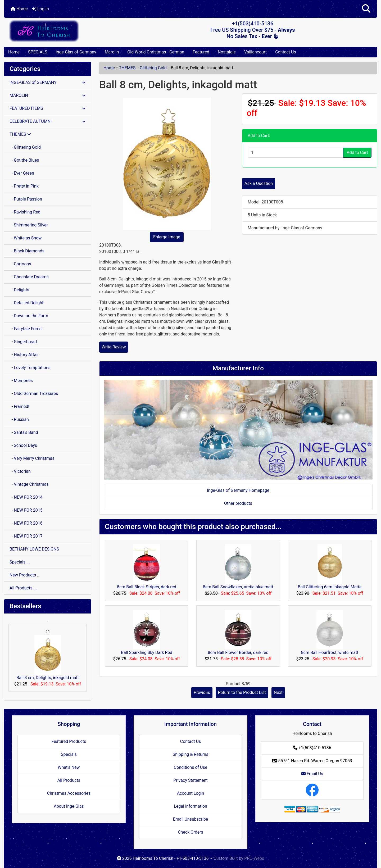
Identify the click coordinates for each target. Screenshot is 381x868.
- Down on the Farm (29, 316)
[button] (366, 9)
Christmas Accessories (69, 793)
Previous (202, 692)
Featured (201, 52)
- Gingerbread (23, 342)
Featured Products (69, 741)
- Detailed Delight (26, 303)
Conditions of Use (190, 767)
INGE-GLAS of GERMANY (48, 82)
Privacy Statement (190, 780)
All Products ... (23, 588)
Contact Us (286, 52)
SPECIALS (38, 52)
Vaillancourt (255, 52)
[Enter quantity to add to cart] (296, 153)
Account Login (191, 793)
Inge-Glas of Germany (76, 52)
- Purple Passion (26, 199)
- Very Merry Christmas (32, 458)
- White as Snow (26, 238)
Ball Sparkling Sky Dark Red (147, 653)
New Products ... (25, 575)
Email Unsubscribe (190, 819)
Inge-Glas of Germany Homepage (238, 490)
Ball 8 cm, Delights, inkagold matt (48, 658)
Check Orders (190, 832)
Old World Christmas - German (156, 52)
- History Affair (24, 355)
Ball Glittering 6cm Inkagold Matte (330, 587)
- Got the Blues (24, 160)
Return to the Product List (242, 692)
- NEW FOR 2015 (26, 510)
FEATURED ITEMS (48, 108)
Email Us (312, 774)
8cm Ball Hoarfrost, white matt (330, 653)
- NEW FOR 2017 (26, 536)
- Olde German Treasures (34, 394)
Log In (40, 9)
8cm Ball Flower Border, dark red (238, 653)
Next (278, 692)
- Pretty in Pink (24, 186)
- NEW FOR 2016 (26, 523)
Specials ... (20, 562)
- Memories (21, 381)
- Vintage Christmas (29, 484)
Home (19, 9)
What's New (69, 767)
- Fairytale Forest (26, 329)
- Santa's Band (24, 432)
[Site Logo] (66, 31)
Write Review (114, 347)
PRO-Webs (254, 858)
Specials (69, 754)
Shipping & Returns (191, 754)
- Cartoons (20, 264)
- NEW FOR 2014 (26, 497)
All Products (69, 780)
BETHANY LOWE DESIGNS (34, 549)
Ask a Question (259, 183)
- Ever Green (22, 173)
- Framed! (19, 406)
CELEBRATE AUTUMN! (48, 121)
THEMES (127, 68)
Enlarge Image (167, 237)
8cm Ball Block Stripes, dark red (147, 587)
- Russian (19, 419)
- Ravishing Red (25, 212)
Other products (238, 503)
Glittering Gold (153, 68)
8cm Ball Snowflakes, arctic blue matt (238, 587)
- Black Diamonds (27, 251)
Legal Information (190, 806)
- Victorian (20, 471)
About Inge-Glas (69, 806)
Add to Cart (357, 153)
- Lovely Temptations (30, 368)
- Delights (19, 290)
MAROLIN (48, 95)
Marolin (112, 52)
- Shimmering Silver (29, 225)
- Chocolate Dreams (29, 277)
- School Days (23, 445)
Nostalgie (227, 52)
